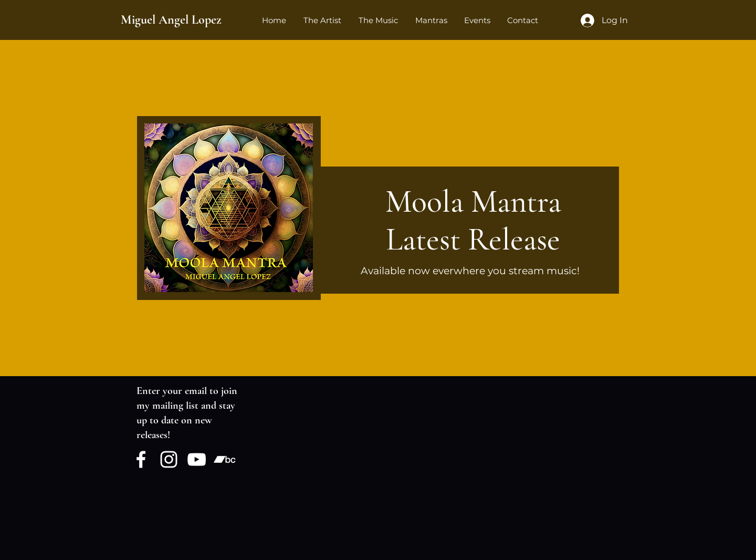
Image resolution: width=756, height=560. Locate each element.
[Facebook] (141, 459)
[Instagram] (169, 459)
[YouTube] (197, 459)
